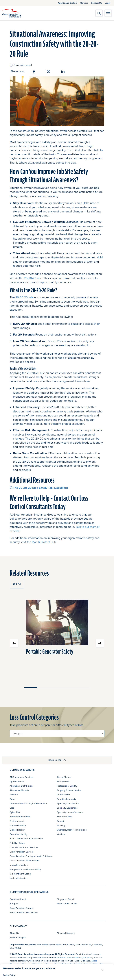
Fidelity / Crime (17, 843)
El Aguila (14, 904)
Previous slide (14, 643)
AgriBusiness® (17, 781)
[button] (102, 970)
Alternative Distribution (21, 786)
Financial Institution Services (24, 847)
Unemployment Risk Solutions (72, 830)
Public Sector (64, 795)
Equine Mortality (18, 825)
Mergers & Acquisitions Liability (25, 869)
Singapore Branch (66, 899)
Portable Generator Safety (49, 652)
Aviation (14, 795)
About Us (14, 933)
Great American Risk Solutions (25, 860)
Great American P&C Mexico (24, 912)
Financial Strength (66, 933)
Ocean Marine (64, 777)
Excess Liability (17, 830)
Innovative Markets (19, 865)
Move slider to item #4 (70, 688)
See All (17, 584)
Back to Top (57, 760)
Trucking (61, 825)
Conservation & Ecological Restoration (29, 803)
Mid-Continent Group (20, 874)
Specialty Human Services (70, 812)
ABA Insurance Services (22, 777)
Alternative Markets (19, 790)
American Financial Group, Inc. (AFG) (75, 957)
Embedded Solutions (20, 817)
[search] (99, 13)
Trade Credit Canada (67, 904)
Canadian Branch (18, 899)
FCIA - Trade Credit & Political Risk (26, 839)
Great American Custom (22, 852)
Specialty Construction (68, 803)
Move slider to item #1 (31, 688)
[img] (12, 13)
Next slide (100, 643)
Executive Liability (19, 834)
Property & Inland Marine (69, 790)
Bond (12, 799)
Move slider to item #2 (44, 688)
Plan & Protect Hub (44, 542)
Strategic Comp (65, 817)
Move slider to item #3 (57, 688)
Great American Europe (21, 908)
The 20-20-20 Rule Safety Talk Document (39, 488)
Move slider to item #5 (83, 688)
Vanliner (61, 834)
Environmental (17, 821)
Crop (12, 808)
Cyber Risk (15, 812)
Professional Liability (67, 786)
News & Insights (18, 937)
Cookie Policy (9, 975)
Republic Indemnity (67, 799)
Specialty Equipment (67, 808)
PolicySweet (63, 781)
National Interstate (19, 878)
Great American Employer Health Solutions (31, 856)
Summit (61, 821)
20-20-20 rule (33, 278)
